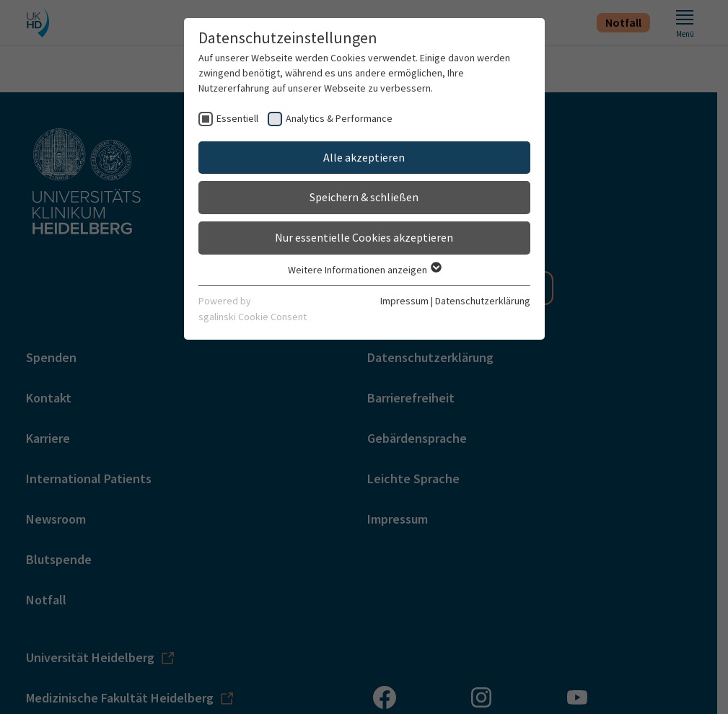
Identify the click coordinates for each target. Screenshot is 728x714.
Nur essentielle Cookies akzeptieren (364, 237)
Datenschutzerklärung (483, 301)
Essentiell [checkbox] (237, 118)
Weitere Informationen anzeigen (364, 270)
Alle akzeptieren (364, 157)
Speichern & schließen (364, 197)
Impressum (404, 301)
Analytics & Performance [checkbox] (339, 118)
